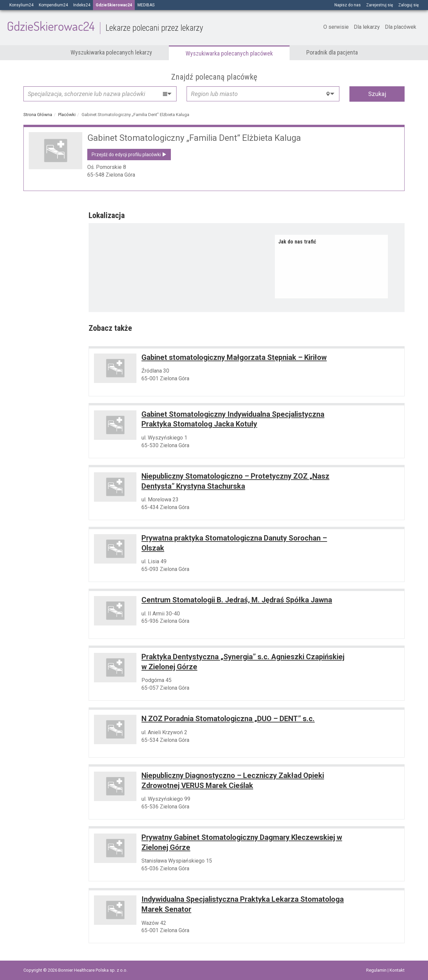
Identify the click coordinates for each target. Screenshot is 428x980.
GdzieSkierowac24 (105, 26)
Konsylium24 (21, 5)
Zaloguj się (408, 5)
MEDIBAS (146, 5)
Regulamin (377, 970)
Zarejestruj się (380, 5)
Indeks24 (82, 5)
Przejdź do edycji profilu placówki (129, 155)
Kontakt (397, 970)
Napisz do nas (348, 5)
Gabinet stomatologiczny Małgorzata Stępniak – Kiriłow (234, 357)
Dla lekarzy (367, 27)
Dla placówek (401, 27)
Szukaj (377, 94)
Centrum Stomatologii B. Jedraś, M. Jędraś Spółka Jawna (237, 600)
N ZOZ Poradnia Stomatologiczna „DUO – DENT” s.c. (228, 719)
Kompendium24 (53, 5)
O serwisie (336, 27)
